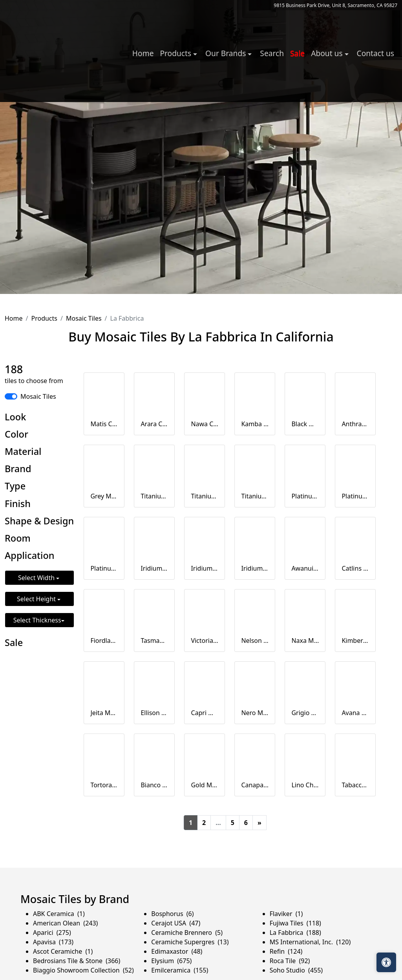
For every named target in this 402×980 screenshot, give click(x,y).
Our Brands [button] (227, 53)
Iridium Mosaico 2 (205, 568)
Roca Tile (290, 961)
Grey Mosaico (104, 496)
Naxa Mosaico (305, 641)
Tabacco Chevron (355, 785)
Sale (297, 53)
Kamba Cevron (255, 424)
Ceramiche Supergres (190, 942)
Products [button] (176, 53)
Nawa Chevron (205, 424)
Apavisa (53, 942)
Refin (286, 951)
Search (272, 53)
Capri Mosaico (205, 713)
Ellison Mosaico (154, 713)
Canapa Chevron (255, 785)
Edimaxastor (177, 951)
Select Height (37, 599)
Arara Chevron (154, 424)
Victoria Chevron (205, 641)
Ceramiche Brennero (187, 933)
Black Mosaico (305, 424)
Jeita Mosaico (104, 713)
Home (143, 53)
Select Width (37, 578)
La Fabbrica (295, 933)
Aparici (52, 933)
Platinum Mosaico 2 (355, 496)
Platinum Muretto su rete (104, 568)
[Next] (259, 823)
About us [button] (328, 53)
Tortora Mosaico (104, 785)
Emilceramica (180, 970)
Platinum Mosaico (305, 496)
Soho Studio (296, 970)
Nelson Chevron (255, 641)
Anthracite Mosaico (355, 424)
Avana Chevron (355, 713)
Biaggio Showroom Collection (83, 970)
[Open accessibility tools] (386, 962)
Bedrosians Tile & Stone (77, 961)
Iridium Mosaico (154, 568)
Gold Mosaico (205, 785)
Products (44, 318)
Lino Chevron (305, 785)
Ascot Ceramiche (63, 951)
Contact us (376, 53)
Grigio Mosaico (305, 713)
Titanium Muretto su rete (255, 496)
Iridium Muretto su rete (255, 568)
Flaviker (286, 914)
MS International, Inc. (310, 942)
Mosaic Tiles (84, 318)
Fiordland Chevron (104, 641)
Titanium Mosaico (154, 496)
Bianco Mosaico (154, 785)
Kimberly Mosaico (355, 641)
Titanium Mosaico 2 (205, 496)
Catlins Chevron (355, 568)
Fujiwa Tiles (295, 923)
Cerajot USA (176, 923)
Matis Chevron (104, 424)
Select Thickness (37, 620)
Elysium (171, 961)
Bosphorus (172, 914)
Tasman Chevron (154, 641)
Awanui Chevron (305, 568)
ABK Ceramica (59, 914)
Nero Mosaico (255, 713)
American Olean (65, 923)
